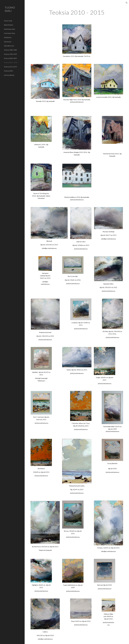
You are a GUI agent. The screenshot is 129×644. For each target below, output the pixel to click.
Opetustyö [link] (8, 42)
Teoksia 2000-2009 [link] (10, 58)
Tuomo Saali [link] (8, 21)
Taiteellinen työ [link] (9, 46)
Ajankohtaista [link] (8, 25)
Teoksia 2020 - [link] (9, 71)
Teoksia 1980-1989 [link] (10, 50)
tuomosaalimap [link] (9, 75)
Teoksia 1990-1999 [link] (10, 54)
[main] (77, 12)
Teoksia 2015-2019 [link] (10, 67)
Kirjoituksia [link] (8, 37)
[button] (127, 3)
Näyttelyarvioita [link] (9, 29)
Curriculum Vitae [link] (10, 33)
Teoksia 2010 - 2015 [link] (11, 62)
